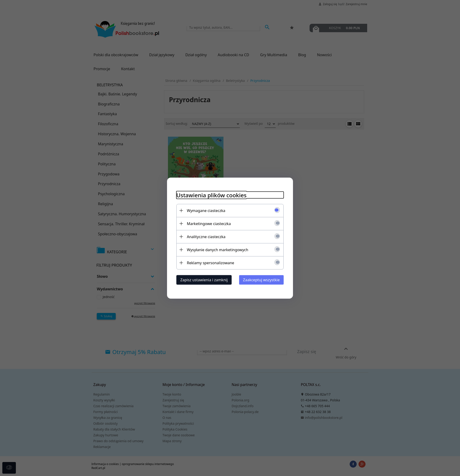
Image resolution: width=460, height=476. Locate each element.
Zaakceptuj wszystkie (261, 280)
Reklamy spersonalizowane (211, 263)
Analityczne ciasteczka (206, 236)
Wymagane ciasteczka (206, 210)
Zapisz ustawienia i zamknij (204, 280)
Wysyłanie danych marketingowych (218, 250)
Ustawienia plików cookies (211, 195)
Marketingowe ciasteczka (209, 223)
